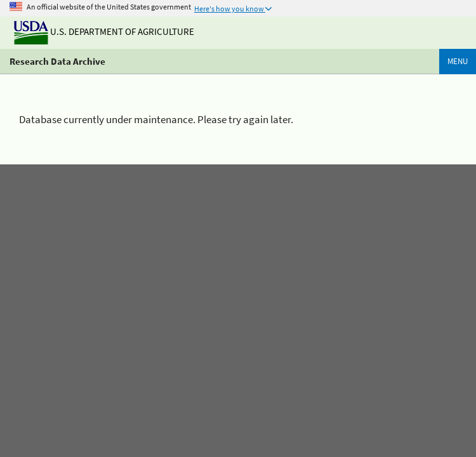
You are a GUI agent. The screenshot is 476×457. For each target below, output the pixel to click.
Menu (458, 61)
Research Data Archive (57, 61)
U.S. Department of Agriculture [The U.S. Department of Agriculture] (104, 31)
